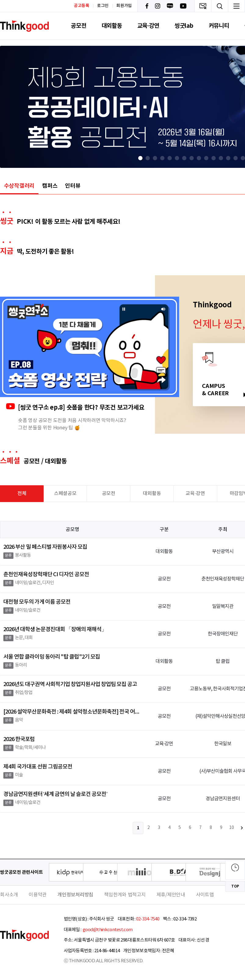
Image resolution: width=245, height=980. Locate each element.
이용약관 (38, 895)
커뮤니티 (219, 26)
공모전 (78, 26)
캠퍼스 (50, 186)
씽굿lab (184, 26)
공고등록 (82, 6)
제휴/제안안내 (171, 895)
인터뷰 (73, 186)
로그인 (103, 6)
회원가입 (124, 6)
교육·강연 (148, 26)
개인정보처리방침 (75, 895)
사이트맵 (205, 895)
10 (232, 828)
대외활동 (112, 26)
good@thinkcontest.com (107, 930)
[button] (140, 158)
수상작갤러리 (19, 186)
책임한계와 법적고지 (125, 895)
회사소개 (9, 895)
